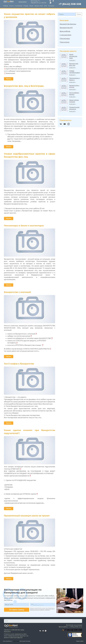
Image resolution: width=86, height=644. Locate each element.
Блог (46, 6)
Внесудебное (65, 31)
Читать (9, 79)
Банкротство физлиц (68, 24)
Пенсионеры (65, 38)
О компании (18, 6)
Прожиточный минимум (74, 108)
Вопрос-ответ (39, 6)
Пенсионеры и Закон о (74, 79)
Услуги (11, 6)
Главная (6, 6)
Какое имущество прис (73, 56)
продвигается (16, 641)
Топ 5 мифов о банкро (74, 94)
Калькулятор (23, 2)
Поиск (79, 14)
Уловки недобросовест (75, 72)
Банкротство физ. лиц (74, 64)
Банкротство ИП (66, 28)
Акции (31, 6)
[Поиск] (67, 14)
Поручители (64, 42)
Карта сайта (80, 641)
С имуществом (65, 35)
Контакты (51, 6)
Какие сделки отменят (74, 101)
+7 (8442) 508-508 (73, 630)
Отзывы (26, 6)
